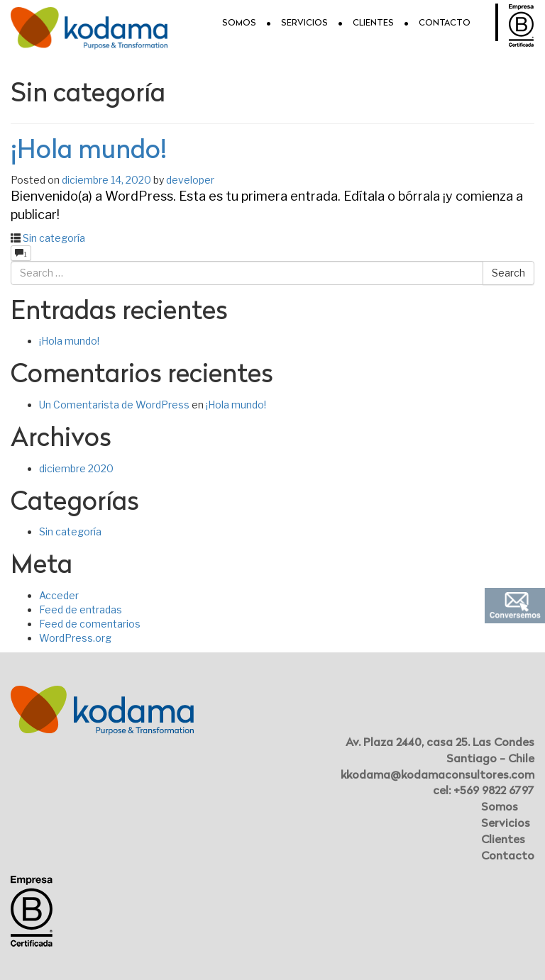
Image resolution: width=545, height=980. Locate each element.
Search (508, 273)
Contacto (445, 23)
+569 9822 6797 (494, 791)
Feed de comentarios (90, 624)
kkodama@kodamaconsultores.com (437, 776)
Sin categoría (54, 238)
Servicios (304, 23)
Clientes (373, 23)
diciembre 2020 (76, 468)
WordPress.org (75, 638)
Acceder (59, 595)
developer (190, 180)
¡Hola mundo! (89, 152)
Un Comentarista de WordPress (114, 405)
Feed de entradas (81, 609)
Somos (239, 23)
